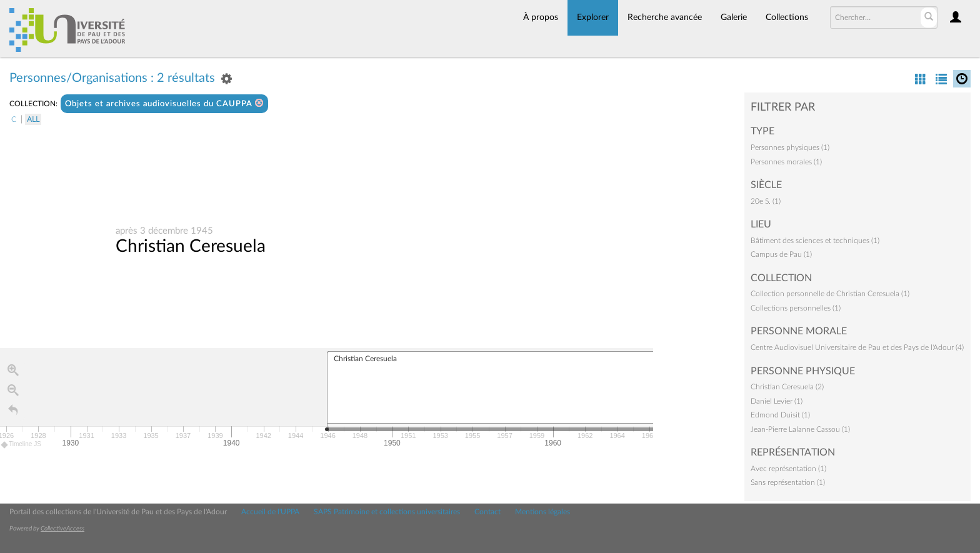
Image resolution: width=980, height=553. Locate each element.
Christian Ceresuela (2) (787, 387)
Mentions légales (542, 512)
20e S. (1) (766, 201)
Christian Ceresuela (191, 246)
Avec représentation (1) (788, 469)
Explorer (593, 17)
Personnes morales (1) (786, 162)
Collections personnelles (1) (796, 308)
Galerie (734, 17)
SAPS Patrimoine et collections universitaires (387, 512)
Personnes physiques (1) (790, 147)
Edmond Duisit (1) (780, 415)
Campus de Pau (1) (781, 254)
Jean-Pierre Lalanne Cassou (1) (800, 429)
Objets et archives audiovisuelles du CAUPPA (164, 103)
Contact (487, 512)
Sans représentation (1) (788, 482)
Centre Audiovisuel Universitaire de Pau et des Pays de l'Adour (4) (857, 347)
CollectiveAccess (62, 529)
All (33, 119)
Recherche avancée (665, 17)
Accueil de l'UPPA (270, 512)
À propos (541, 17)
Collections (787, 17)
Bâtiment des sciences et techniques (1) (815, 241)
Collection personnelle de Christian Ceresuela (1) (830, 294)
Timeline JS (22, 445)
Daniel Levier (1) (777, 401)
